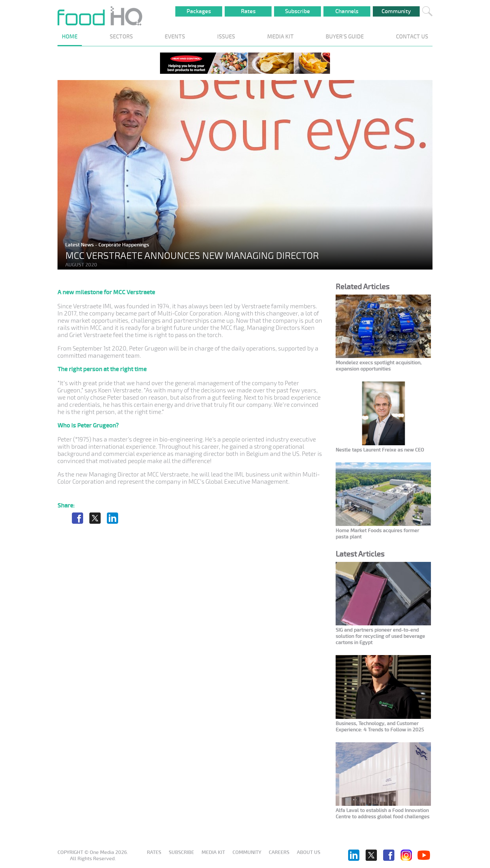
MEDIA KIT (280, 37)
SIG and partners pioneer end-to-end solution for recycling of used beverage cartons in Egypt (380, 636)
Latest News (80, 245)
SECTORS (121, 37)
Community (396, 11)
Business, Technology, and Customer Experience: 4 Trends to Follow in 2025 (380, 727)
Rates (248, 11)
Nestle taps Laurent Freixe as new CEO (380, 450)
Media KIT (213, 852)
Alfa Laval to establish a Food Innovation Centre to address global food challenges (382, 814)
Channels (347, 11)
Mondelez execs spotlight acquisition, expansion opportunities (379, 366)
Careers (279, 852)
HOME (70, 37)
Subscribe (297, 11)
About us (309, 852)
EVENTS (175, 37)
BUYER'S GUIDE (345, 37)
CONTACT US (412, 37)
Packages (199, 11)
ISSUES (226, 37)
